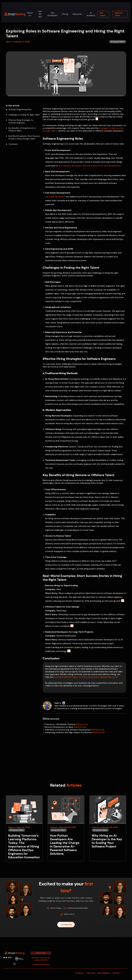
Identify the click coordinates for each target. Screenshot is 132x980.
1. (43, 724)
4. (69, 651)
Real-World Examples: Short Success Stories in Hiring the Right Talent (23, 137)
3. (72, 626)
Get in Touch (41, 953)
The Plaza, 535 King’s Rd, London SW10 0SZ (41, 959)
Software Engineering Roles (19, 110)
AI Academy (91, 14)
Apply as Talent (119, 14)
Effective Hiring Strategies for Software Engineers (20, 121)
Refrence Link (82, 724)
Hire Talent (102, 14)
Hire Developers (52, 14)
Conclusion (12, 144)
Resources (77, 14)
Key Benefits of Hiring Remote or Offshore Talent (21, 129)
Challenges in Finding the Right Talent (23, 115)
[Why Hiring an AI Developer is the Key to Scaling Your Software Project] (108, 828)
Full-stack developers (55, 197)
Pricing (65, 14)
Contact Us (66, 925)
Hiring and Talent (17, 830)
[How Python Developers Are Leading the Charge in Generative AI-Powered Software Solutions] (66, 828)
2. (43, 727)
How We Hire (40, 14)
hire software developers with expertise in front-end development (90, 166)
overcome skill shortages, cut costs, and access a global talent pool (86, 677)
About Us (30, 14)
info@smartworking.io (41, 964)
